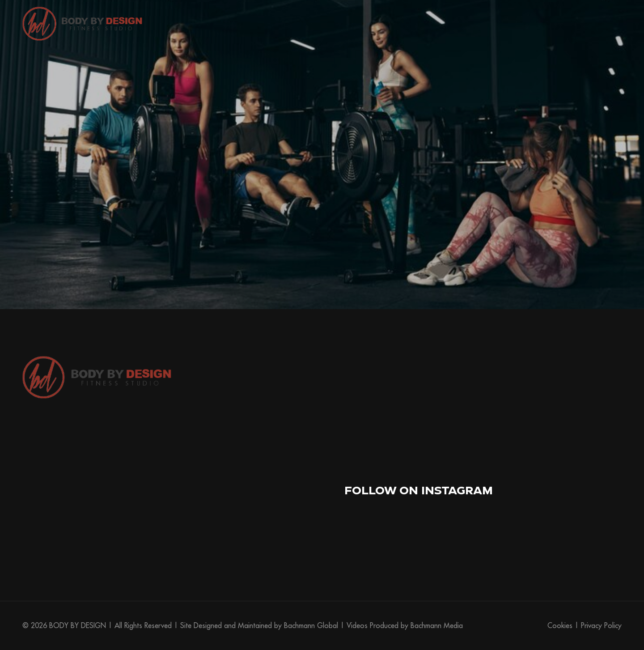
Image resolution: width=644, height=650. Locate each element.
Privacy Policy (601, 625)
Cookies (560, 625)
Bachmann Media (437, 625)
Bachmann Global (311, 625)
